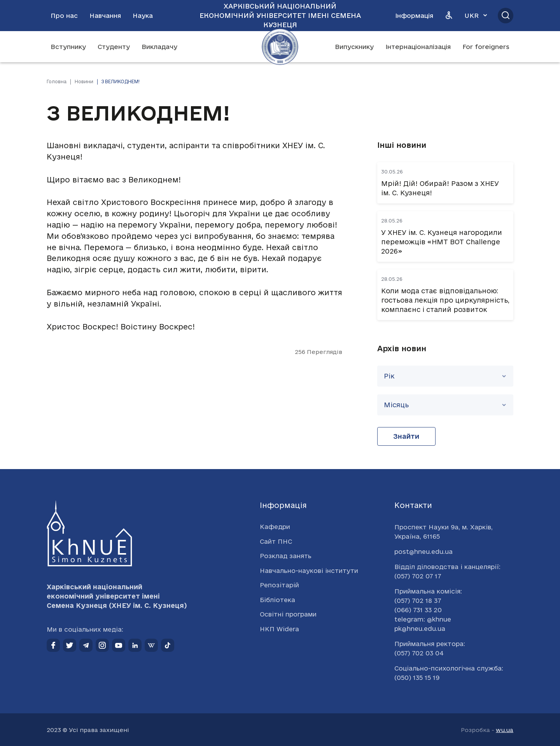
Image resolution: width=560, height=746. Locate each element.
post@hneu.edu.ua (423, 552)
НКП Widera (279, 629)
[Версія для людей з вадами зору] (449, 16)
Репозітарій (279, 585)
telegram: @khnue (423, 619)
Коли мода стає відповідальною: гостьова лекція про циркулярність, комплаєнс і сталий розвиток (445, 300)
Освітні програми (288, 614)
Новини (84, 81)
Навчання (105, 16)
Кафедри (275, 527)
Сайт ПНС (276, 541)
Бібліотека (277, 600)
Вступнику (68, 47)
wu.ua (505, 730)
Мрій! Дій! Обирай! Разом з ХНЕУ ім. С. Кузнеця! (440, 188)
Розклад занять (286, 556)
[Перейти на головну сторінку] (280, 47)
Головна (57, 81)
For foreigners (486, 47)
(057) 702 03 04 (419, 653)
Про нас (64, 16)
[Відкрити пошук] (506, 16)
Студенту (114, 47)
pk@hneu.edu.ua (420, 629)
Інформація (414, 16)
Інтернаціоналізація (418, 47)
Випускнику (354, 47)
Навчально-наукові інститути (309, 571)
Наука (143, 16)
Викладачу (159, 47)
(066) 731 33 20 (418, 610)
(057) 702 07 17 (418, 576)
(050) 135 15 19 (417, 678)
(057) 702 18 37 (418, 601)
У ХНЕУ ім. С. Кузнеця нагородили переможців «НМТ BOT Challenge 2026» (442, 242)
